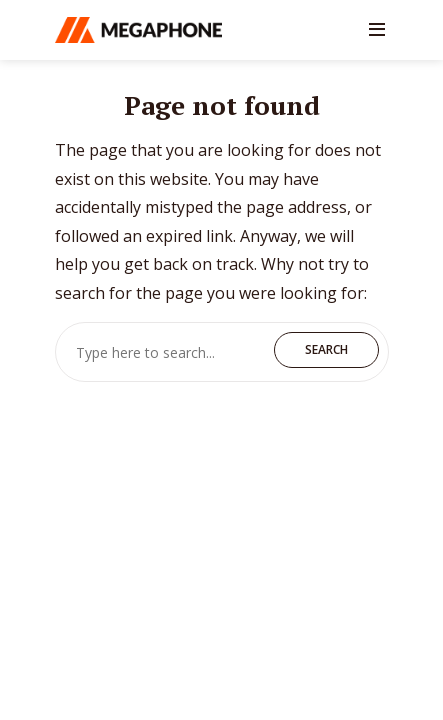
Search (326, 349)
